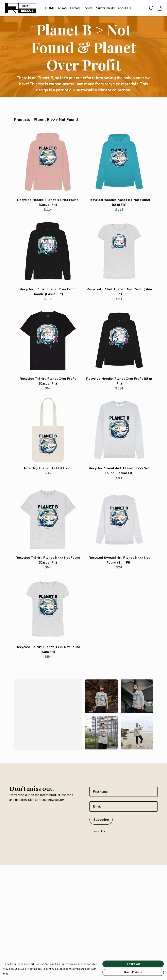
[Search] (152, 8)
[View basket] (160, 8)
